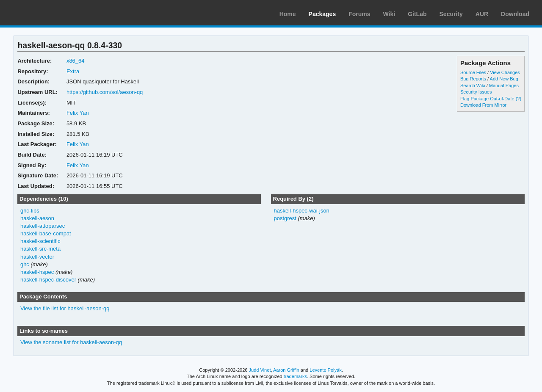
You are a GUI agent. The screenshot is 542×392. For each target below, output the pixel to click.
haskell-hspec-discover (48, 280)
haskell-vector (37, 257)
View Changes (505, 72)
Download (515, 14)
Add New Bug (504, 79)
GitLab (417, 14)
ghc (25, 264)
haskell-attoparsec (43, 226)
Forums (359, 14)
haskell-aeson (37, 218)
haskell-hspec (37, 272)
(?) (518, 99)
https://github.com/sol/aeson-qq (105, 92)
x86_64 (76, 61)
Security (451, 14)
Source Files (473, 72)
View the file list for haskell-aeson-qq (65, 308)
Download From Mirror (483, 105)
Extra (73, 71)
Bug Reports (473, 79)
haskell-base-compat (46, 233)
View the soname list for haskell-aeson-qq (71, 342)
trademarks (295, 376)
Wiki (389, 14)
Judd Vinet (260, 370)
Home (288, 14)
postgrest (285, 218)
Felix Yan (78, 113)
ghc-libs (30, 211)
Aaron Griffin (286, 370)
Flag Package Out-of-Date (487, 99)
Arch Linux (47, 13)
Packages (322, 14)
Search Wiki (473, 86)
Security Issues (476, 92)
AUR (482, 14)
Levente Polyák (325, 370)
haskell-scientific (40, 241)
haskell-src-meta (40, 249)
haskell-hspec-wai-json (301, 211)
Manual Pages (504, 86)
